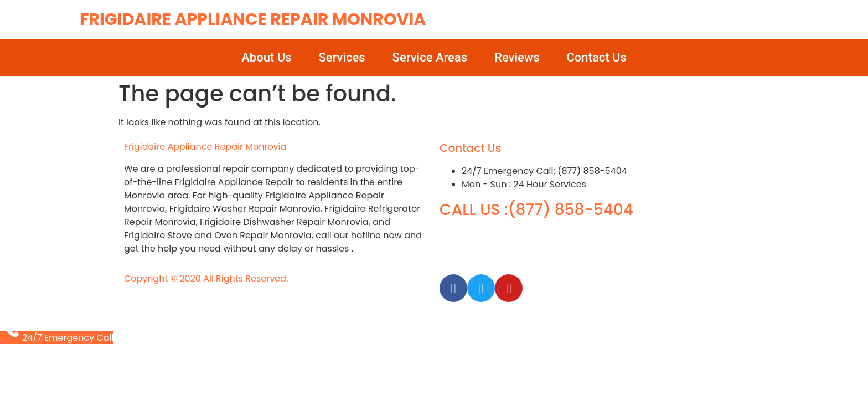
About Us (266, 57)
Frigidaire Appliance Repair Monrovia (253, 19)
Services (342, 57)
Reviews (517, 57)
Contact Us (597, 57)
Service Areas (430, 57)
